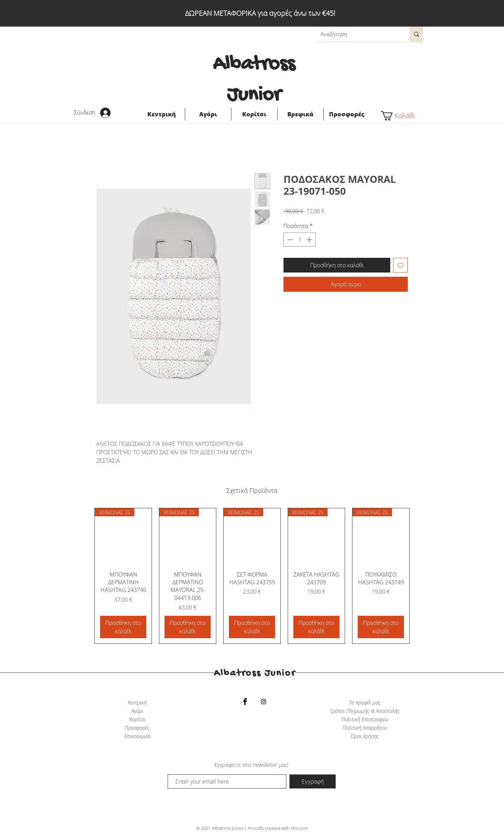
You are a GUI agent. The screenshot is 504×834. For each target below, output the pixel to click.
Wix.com (299, 828)
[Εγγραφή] (313, 781)
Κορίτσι (137, 719)
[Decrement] (289, 240)
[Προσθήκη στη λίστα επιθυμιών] (400, 265)
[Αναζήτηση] (358, 34)
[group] (252, 576)
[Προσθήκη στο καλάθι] (123, 627)
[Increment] (310, 240)
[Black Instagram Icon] (264, 702)
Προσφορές (137, 728)
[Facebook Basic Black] (245, 702)
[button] (402, 116)
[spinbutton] (300, 240)
